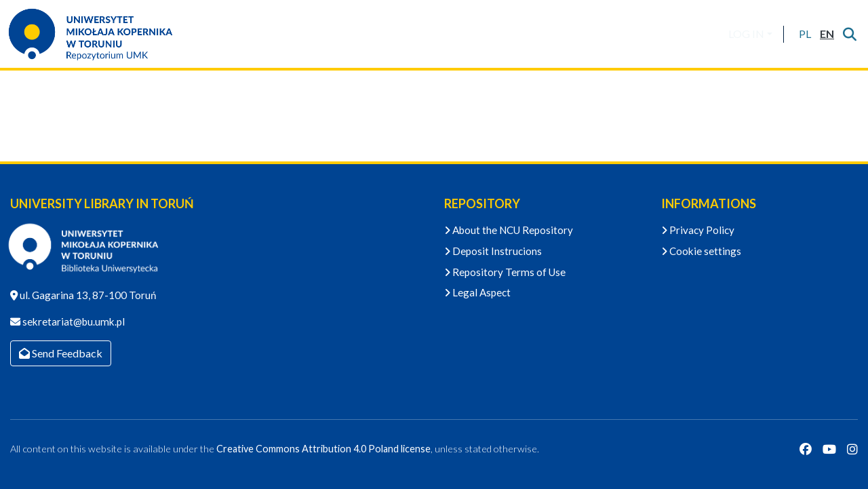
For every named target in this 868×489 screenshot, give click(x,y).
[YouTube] (829, 449)
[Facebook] (806, 449)
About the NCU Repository (509, 230)
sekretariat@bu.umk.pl (73, 321)
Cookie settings (701, 251)
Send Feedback (61, 353)
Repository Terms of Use (505, 272)
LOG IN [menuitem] (746, 34)
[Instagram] (852, 449)
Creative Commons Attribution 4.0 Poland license (323, 449)
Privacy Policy (698, 230)
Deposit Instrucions (493, 251)
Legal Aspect (477, 292)
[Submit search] (849, 34)
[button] (805, 34)
